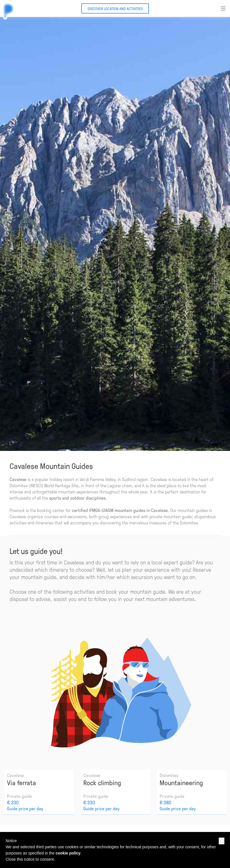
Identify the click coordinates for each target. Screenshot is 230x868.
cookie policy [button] (68, 853)
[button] (222, 841)
